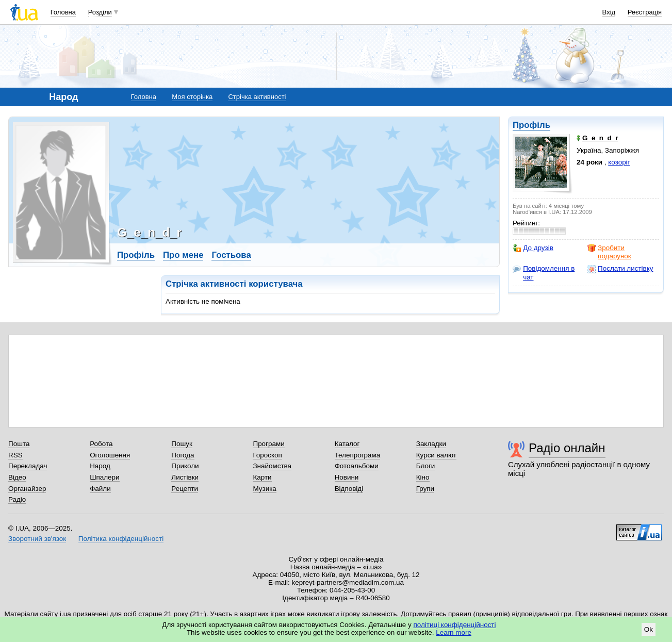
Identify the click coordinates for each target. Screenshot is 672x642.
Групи (425, 489)
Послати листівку (620, 269)
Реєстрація (645, 12)
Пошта (19, 444)
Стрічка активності (257, 97)
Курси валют (436, 455)
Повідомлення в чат (544, 273)
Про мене (183, 255)
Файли (100, 489)
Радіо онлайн (567, 448)
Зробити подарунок (609, 252)
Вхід (609, 12)
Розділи (100, 12)
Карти (262, 477)
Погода (183, 455)
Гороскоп (267, 455)
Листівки (185, 477)
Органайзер (27, 489)
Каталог (347, 444)
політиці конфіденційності (455, 625)
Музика (264, 489)
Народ (100, 466)
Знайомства (272, 466)
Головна (63, 12)
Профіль (531, 125)
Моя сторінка (192, 97)
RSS (15, 455)
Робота (101, 444)
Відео (17, 477)
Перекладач (28, 466)
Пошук (182, 444)
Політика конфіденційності (121, 539)
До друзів (533, 248)
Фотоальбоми (357, 466)
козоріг (619, 162)
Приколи (185, 466)
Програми (268, 444)
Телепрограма (358, 455)
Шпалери (104, 477)
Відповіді (349, 489)
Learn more (454, 632)
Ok (649, 629)
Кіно (423, 477)
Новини (347, 477)
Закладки (431, 444)
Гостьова (231, 255)
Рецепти (185, 489)
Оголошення (110, 455)
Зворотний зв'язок (37, 539)
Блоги (426, 466)
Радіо (17, 499)
